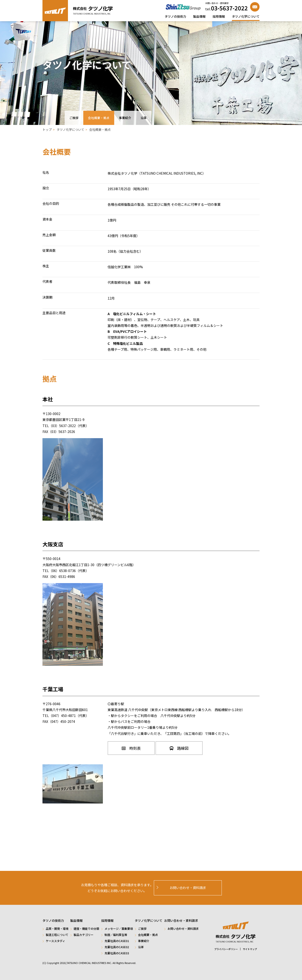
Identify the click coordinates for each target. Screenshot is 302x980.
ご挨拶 (74, 118)
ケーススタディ (55, 941)
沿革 (144, 118)
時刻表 (131, 748)
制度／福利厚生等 (116, 935)
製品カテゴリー (84, 935)
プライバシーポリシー (226, 949)
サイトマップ (250, 949)
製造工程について (57, 935)
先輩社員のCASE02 (117, 947)
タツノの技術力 (175, 16)
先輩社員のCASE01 (117, 941)
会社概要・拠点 (99, 118)
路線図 (179, 748)
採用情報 (219, 16)
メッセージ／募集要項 (119, 929)
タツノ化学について (246, 16)
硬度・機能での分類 (86, 929)
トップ (47, 130)
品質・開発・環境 (57, 929)
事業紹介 (125, 118)
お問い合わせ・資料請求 (183, 929)
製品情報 (199, 16)
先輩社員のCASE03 (117, 953)
